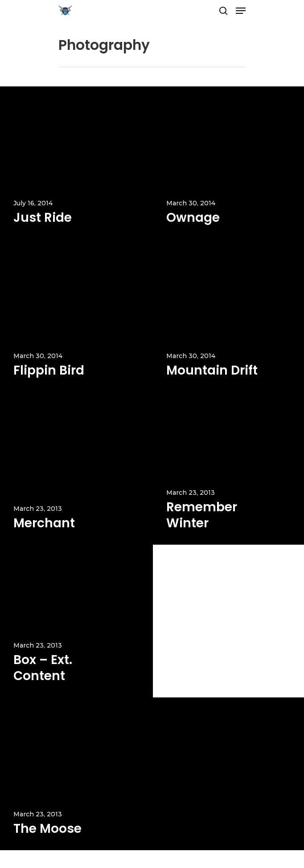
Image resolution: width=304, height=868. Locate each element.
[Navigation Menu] (241, 11)
